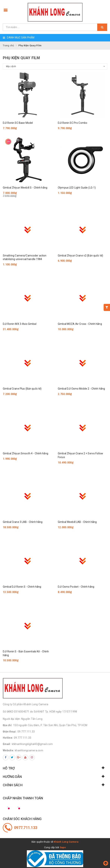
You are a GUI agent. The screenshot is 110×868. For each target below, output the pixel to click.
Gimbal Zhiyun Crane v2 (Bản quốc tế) (80, 256)
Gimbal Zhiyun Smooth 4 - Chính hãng (26, 453)
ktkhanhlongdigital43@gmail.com (32, 744)
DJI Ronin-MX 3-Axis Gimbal (20, 324)
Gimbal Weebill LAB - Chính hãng (77, 522)
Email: (7, 744)
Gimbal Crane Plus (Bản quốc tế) (22, 389)
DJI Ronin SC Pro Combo (73, 123)
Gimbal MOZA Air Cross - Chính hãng (80, 324)
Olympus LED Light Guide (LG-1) (77, 188)
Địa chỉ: (8, 725)
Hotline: (8, 738)
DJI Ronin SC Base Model (18, 123)
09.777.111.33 (26, 732)
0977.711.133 (26, 828)
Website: (8, 750)
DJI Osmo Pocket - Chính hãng (76, 587)
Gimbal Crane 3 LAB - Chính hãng (23, 522)
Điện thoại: (10, 732)
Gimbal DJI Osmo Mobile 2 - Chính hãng (81, 389)
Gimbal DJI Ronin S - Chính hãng (22, 587)
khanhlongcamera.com (29, 750)
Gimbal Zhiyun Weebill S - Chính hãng (25, 188)
